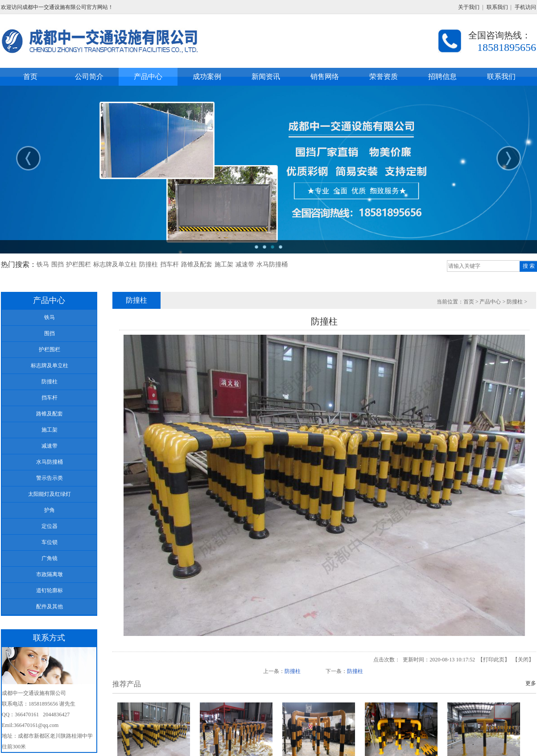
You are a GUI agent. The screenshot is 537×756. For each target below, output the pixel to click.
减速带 (245, 264)
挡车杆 (169, 264)
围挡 (58, 264)
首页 (469, 302)
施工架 (224, 264)
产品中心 (490, 302)
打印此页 (494, 660)
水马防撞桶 (272, 264)
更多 (531, 683)
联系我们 (497, 7)
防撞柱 (149, 264)
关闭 (523, 660)
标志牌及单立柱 (115, 264)
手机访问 (525, 7)
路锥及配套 (197, 264)
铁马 (43, 264)
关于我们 (469, 7)
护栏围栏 (78, 264)
